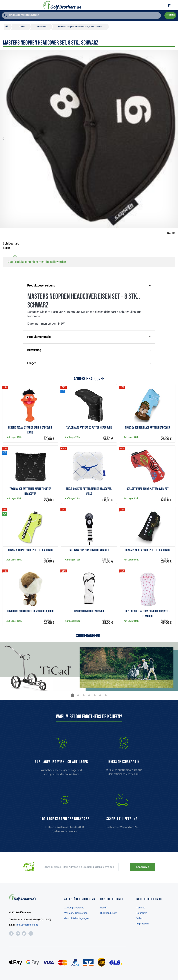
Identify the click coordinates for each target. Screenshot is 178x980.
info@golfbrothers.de (27, 925)
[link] (65, 815)
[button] (6, 139)
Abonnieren (142, 867)
